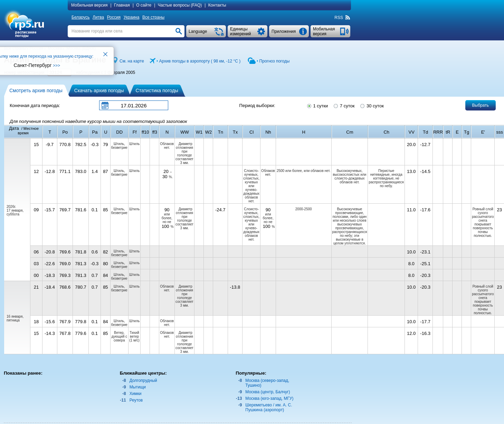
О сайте (144, 5)
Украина (132, 17)
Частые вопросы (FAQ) (180, 5)
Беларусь (80, 17)
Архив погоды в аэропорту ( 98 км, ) (200, 61)
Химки (136, 394)
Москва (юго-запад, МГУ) (269, 398)
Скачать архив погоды (99, 90)
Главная (122, 5)
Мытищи (138, 387)
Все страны (153, 17)
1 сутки (317, 105)
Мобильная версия (89, 5)
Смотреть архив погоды (36, 90)
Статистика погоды (157, 90)
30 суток (371, 105)
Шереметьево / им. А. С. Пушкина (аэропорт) (269, 407)
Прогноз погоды (275, 61)
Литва (98, 17)
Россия (114, 17)
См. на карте (132, 61)
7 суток (344, 105)
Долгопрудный (143, 380)
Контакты (217, 5)
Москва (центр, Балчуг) (268, 392)
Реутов (136, 400)
